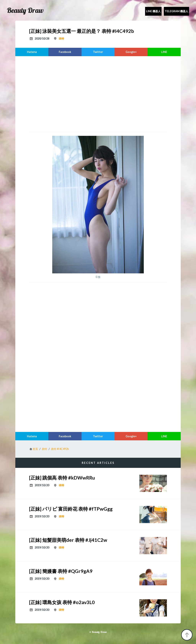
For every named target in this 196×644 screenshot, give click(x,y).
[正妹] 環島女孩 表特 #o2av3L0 (62, 602)
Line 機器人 (153, 11)
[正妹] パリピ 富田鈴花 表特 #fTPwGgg (71, 509)
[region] (98, 94)
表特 (61, 38)
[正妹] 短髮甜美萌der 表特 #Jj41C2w (68, 540)
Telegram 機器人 (176, 11)
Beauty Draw (25, 10)
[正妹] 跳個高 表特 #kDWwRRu (62, 478)
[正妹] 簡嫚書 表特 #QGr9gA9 (61, 571)
